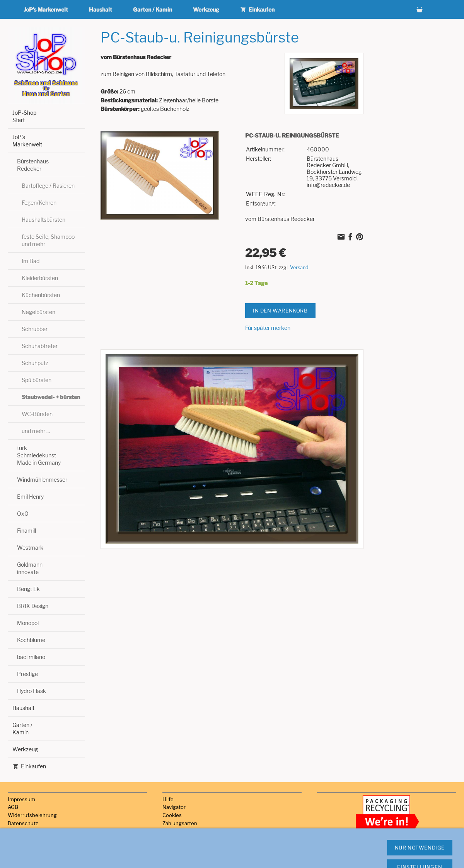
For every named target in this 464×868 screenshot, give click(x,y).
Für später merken (268, 328)
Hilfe (168, 799)
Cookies (172, 815)
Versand (299, 268)
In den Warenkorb (280, 311)
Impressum (21, 799)
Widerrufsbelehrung (32, 815)
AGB (13, 807)
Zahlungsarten (180, 823)
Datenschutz (23, 823)
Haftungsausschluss (32, 839)
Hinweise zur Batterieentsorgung (47, 847)
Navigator (174, 807)
